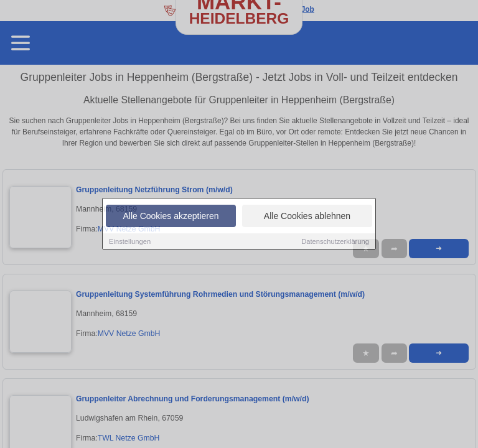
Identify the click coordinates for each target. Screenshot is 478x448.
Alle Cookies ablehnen (307, 216)
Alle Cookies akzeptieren (171, 216)
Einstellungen (130, 241)
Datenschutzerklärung (335, 241)
